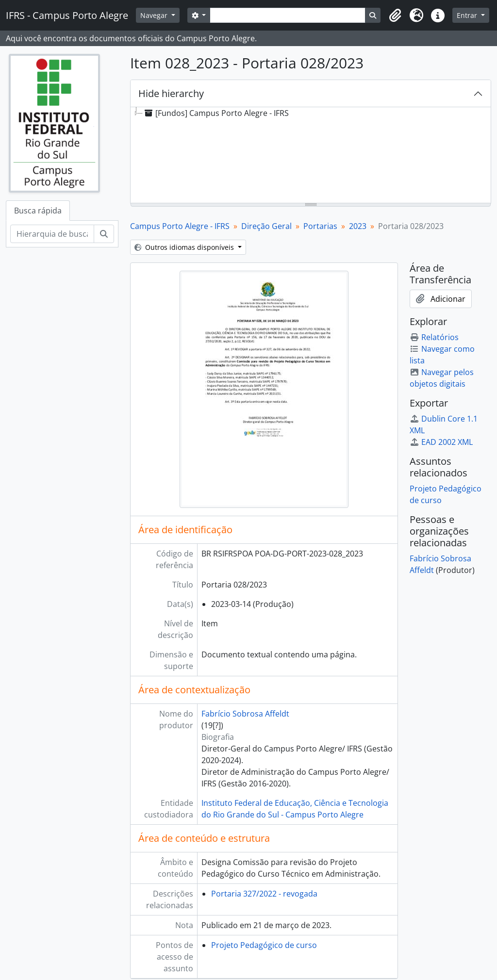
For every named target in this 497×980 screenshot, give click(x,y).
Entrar (468, 15)
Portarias (320, 226)
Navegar (155, 15)
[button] (395, 16)
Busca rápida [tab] (38, 211)
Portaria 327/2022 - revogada (264, 894)
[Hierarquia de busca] (52, 234)
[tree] (311, 156)
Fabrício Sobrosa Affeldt (245, 714)
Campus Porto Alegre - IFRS (180, 226)
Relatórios (434, 337)
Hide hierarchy (171, 93)
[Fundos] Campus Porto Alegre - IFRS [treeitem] (216, 113)
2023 (358, 226)
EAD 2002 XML (441, 442)
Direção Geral (266, 226)
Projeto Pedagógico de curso (264, 945)
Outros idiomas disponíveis (185, 247)
